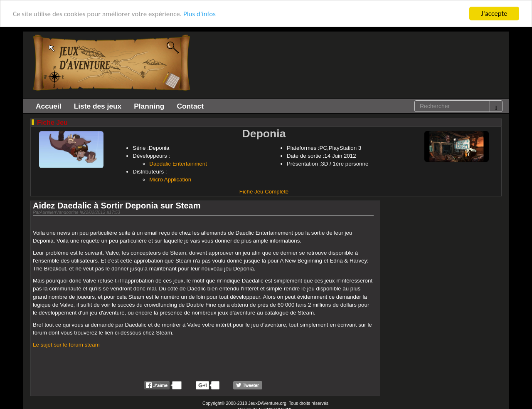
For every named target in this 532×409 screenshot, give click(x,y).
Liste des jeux (98, 106)
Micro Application (170, 180)
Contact (190, 106)
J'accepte (494, 14)
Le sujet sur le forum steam (66, 345)
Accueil (49, 106)
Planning (149, 106)
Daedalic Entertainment (178, 164)
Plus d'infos (199, 14)
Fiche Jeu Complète (264, 192)
